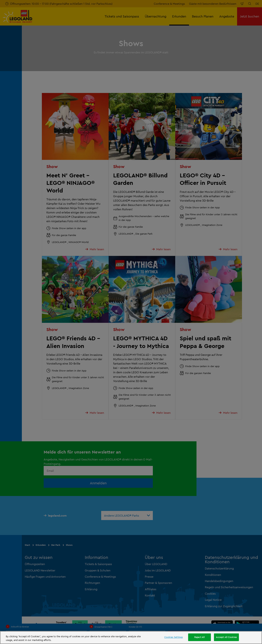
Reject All (199, 637)
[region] (131, 638)
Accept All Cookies (226, 637)
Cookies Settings (174, 637)
